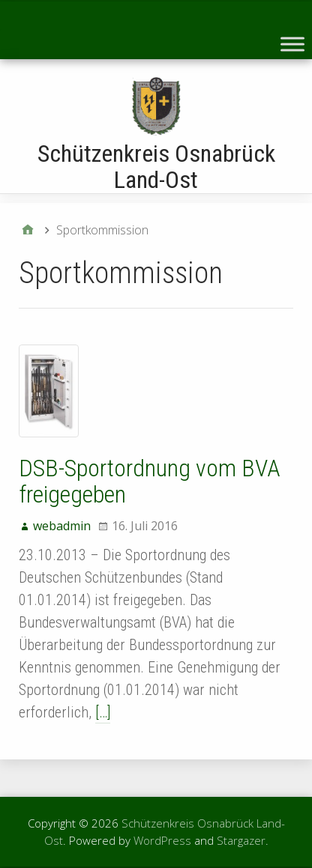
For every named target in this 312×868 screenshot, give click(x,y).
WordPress (162, 840)
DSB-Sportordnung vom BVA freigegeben (150, 481)
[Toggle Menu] (292, 44)
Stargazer (241, 840)
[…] (103, 712)
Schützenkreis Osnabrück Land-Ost (156, 167)
